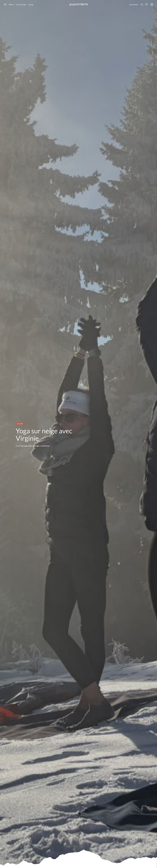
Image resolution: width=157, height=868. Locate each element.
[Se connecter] (134, 4)
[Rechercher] (142, 5)
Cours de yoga (21, 4)
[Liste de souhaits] (147, 5)
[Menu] (5, 5)
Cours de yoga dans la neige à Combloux (33, 446)
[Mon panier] (152, 5)
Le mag (31, 4)
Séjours (11, 4)
